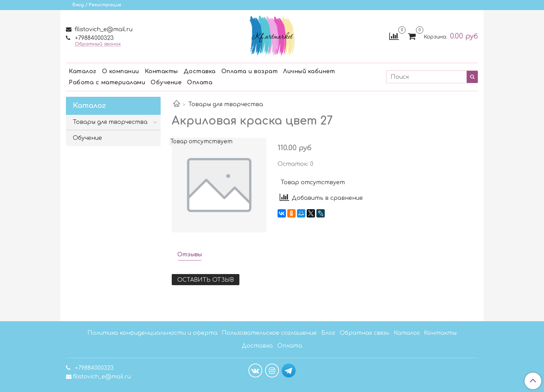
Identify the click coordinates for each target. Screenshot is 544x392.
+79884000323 (93, 38)
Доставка (200, 71)
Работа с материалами (107, 83)
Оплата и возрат (250, 71)
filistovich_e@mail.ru (103, 29)
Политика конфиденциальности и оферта (152, 333)
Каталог (83, 71)
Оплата (200, 83)
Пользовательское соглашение (269, 333)
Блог (328, 333)
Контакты (161, 71)
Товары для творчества (226, 104)
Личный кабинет (309, 71)
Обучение (166, 83)
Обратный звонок (98, 44)
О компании (121, 71)
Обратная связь (364, 333)
